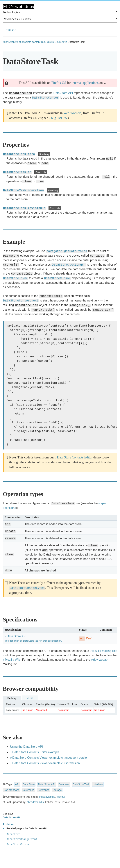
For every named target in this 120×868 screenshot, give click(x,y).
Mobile (30, 698)
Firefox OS (59, 83)
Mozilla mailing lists (105, 651)
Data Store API (63, 93)
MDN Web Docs (18, 6)
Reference (28, 790)
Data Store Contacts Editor (75, 457)
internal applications (85, 83)
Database (64, 784)
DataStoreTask (81, 784)
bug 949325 (59, 118)
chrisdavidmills (47, 797)
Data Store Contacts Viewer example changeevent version (50, 758)
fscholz (61, 797)
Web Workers (72, 113)
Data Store (29, 784)
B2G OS (11, 30)
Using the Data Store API (26, 747)
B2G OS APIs (59, 42)
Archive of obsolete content (25, 42)
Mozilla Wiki (13, 660)
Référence (43, 790)
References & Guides (60, 19)
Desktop (12, 698)
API (17, 784)
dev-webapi (101, 660)
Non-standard (11, 790)
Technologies (60, 12)
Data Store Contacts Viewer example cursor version (46, 763)
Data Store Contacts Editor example (36, 752)
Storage (57, 790)
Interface (98, 784)
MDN (6, 42)
